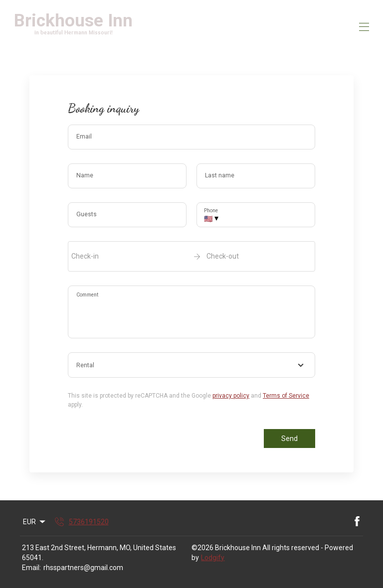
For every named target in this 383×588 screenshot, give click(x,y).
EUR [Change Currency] (35, 522)
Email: (31, 568)
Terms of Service (286, 396)
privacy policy (231, 396)
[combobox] (191, 365)
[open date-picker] (191, 256)
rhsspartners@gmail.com (83, 568)
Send (289, 439)
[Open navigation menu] (364, 27)
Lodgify (213, 558)
